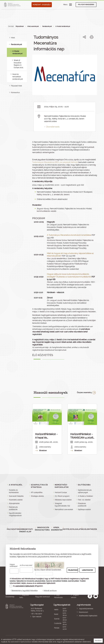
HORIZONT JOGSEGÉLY (42, 5)
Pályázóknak (20, 26)
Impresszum (83, 612)
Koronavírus (15, 93)
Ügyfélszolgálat (72, 529)
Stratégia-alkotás (37, 496)
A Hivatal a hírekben (85, 496)
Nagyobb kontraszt (43, 597)
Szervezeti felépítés (16, 496)
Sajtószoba (84, 485)
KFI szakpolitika (37, 492)
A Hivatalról (16, 485)
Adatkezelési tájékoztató (88, 616)
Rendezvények (47, 26)
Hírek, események (33, 26)
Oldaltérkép (10, 597)
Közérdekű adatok (16, 500)
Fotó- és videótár (84, 500)
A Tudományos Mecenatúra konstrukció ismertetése (69, 235)
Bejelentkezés (89, 529)
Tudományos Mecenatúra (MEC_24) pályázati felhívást (55, 162)
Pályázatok (13, 529)
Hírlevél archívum (50, 591)
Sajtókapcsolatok (84, 509)
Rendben (98, 641)
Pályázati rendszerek (86, 5)
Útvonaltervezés (53, 127)
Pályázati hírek (16, 86)
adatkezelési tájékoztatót (46, 583)
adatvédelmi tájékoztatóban (21, 642)
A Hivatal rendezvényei (63, 26)
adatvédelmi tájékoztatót (25, 586)
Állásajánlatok (14, 503)
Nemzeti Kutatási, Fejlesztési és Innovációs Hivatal (15, 617)
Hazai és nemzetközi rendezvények (18, 77)
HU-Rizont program (62, 496)
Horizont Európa (61, 492)
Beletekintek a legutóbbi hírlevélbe (25, 591)
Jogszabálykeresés (86, 609)
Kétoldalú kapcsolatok (63, 500)
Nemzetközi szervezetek (64, 509)
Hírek (13, 38)
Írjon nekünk (37, 617)
